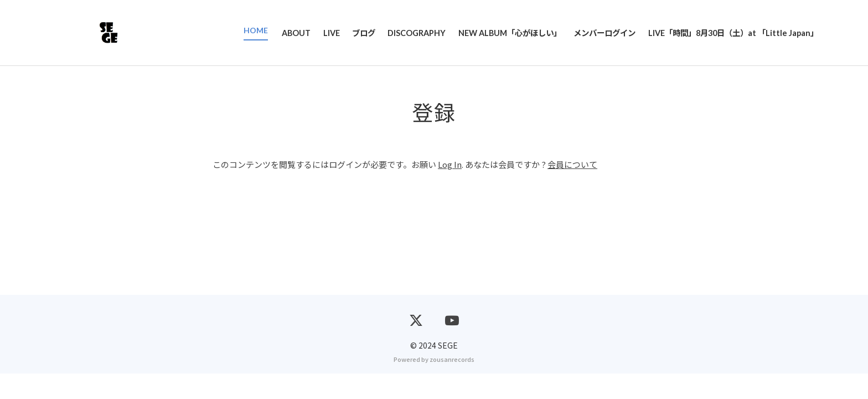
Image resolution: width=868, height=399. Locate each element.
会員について (572, 165)
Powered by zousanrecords (434, 385)
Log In (450, 165)
